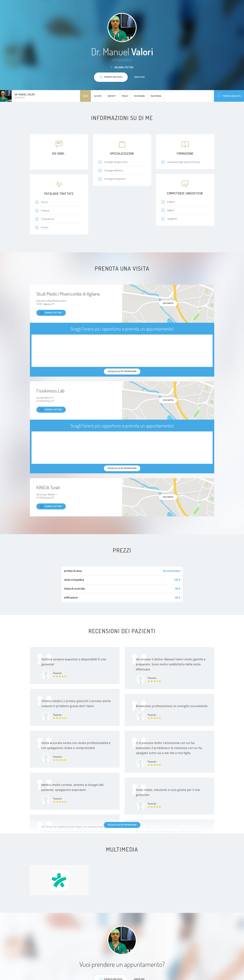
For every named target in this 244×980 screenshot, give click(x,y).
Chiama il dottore (51, 313)
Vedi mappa (168, 303)
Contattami (139, 77)
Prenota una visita (229, 96)
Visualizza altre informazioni (122, 825)
